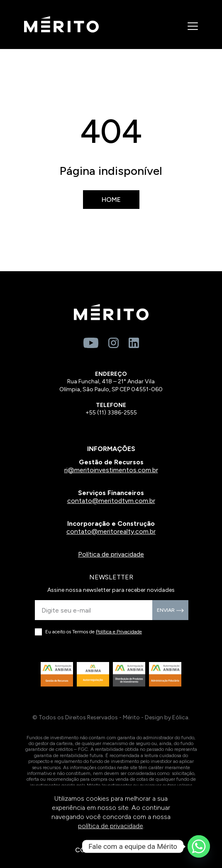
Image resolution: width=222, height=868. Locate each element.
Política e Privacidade (119, 632)
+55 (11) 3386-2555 (111, 413)
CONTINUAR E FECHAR (111, 850)
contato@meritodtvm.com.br (111, 501)
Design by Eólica (167, 717)
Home (111, 200)
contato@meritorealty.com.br (111, 531)
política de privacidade (111, 826)
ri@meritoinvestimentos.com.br (111, 470)
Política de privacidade (111, 554)
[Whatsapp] (199, 846)
